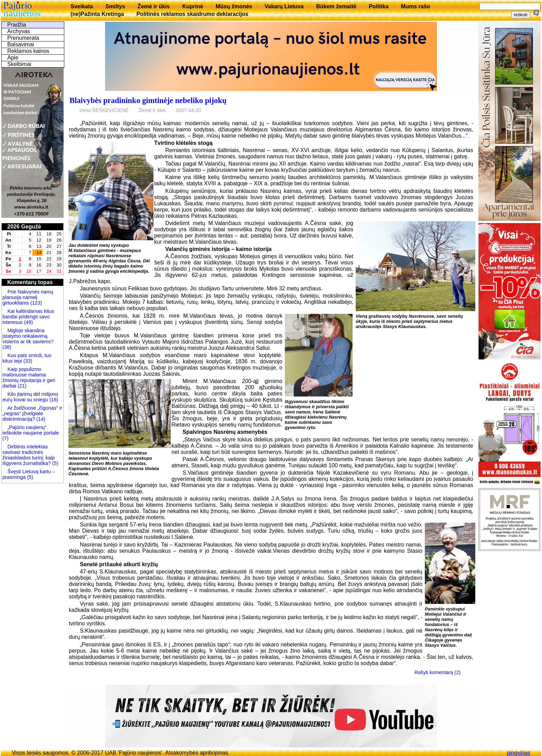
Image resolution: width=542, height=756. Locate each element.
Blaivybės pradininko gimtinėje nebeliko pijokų (148, 100)
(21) (21, 386)
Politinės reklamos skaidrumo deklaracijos (193, 14)
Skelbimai (19, 64)
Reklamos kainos (28, 51)
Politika (379, 6)
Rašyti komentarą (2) (438, 672)
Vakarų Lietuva (284, 6)
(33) (27, 361)
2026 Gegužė (24, 227)
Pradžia (17, 25)
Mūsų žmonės (234, 6)
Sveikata (82, 6)
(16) (53, 400)
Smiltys (115, 6)
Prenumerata (23, 38)
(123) (36, 303)
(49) (28, 322)
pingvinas (518, 753)
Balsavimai (21, 44)
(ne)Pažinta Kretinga (97, 14)
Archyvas (19, 31)
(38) (7, 347)
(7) (6, 438)
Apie (13, 58)
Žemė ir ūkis (154, 6)
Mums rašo (415, 6)
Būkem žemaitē (336, 6)
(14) (40, 419)
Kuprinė (193, 6)
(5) (55, 463)
